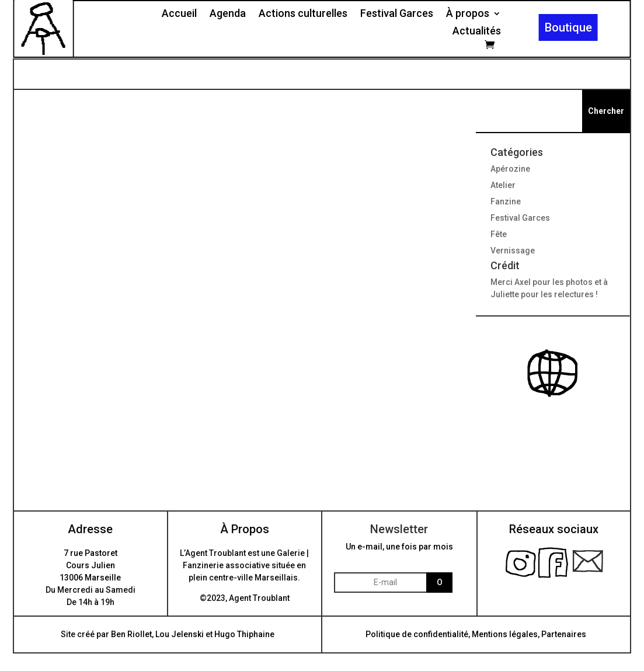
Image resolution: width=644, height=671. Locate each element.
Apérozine (510, 169)
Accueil (179, 14)
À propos (468, 14)
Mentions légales (505, 634)
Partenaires (564, 634)
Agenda (228, 14)
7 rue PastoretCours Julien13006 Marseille (90, 565)
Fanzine (506, 201)
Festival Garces (397, 14)
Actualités (477, 32)
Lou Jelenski (180, 634)
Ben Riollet (131, 634)
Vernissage (513, 251)
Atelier (503, 185)
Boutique (568, 27)
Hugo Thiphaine (244, 634)
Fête (499, 234)
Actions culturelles (303, 14)
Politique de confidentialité (417, 634)
